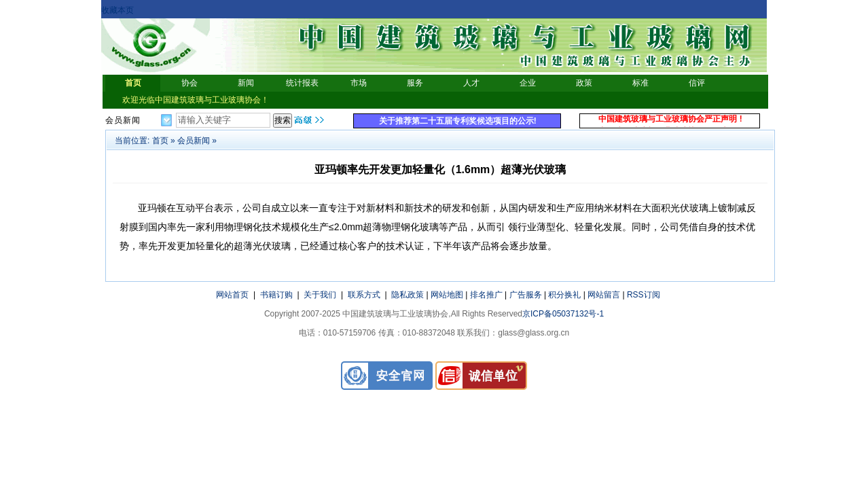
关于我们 (320, 295)
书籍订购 (276, 295)
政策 (584, 83)
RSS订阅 (644, 295)
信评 (697, 83)
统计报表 (302, 83)
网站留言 (604, 295)
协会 (189, 83)
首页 (133, 83)
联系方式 (364, 295)
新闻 (246, 83)
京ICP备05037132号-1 (563, 314)
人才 (471, 83)
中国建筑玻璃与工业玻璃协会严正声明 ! (670, 121)
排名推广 (486, 295)
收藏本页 (117, 10)
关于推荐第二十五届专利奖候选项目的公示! (458, 121)
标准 (640, 83)
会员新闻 (194, 141)
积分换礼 (564, 295)
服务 (415, 83)
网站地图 (447, 295)
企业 (528, 83)
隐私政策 (408, 295)
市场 (359, 83)
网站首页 (232, 295)
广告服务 (526, 295)
